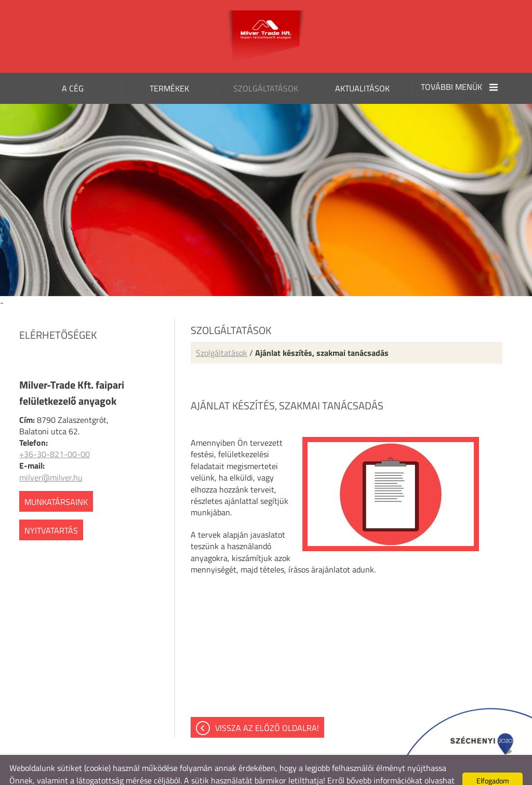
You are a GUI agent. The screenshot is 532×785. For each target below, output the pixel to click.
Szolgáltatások (222, 332)
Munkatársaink (56, 481)
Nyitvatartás (51, 510)
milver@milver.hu (51, 457)
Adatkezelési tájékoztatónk (69, 772)
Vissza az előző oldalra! (267, 707)
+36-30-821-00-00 (55, 433)
